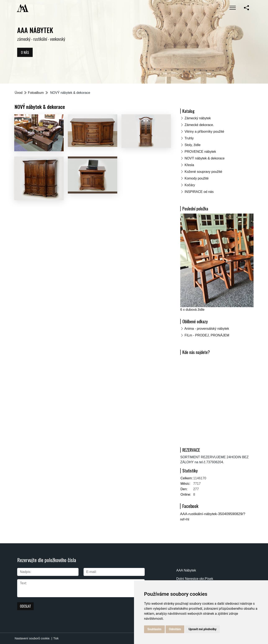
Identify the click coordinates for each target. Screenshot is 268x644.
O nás (25, 52)
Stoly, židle (192, 145)
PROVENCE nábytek (200, 152)
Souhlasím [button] (154, 629)
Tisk (56, 638)
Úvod (19, 93)
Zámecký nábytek (198, 118)
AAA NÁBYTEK (35, 30)
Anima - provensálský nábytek (207, 329)
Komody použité (196, 178)
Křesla (189, 165)
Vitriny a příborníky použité (204, 132)
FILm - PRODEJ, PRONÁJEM (207, 335)
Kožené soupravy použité (203, 172)
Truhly (189, 138)
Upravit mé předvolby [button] (202, 629)
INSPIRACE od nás (199, 192)
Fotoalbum (36, 93)
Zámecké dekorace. (199, 125)
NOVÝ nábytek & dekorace (204, 158)
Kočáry (190, 185)
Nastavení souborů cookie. (32, 638)
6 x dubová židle (192, 310)
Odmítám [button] (175, 629)
